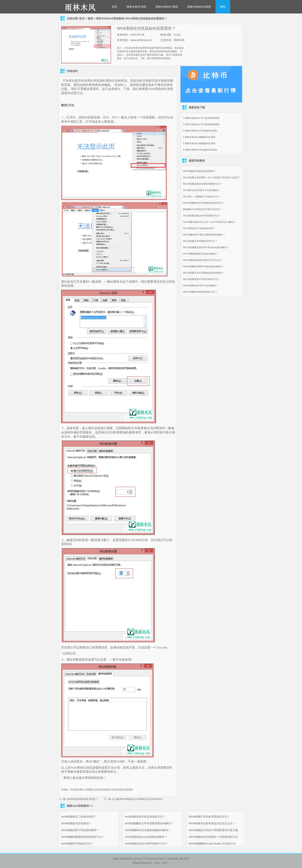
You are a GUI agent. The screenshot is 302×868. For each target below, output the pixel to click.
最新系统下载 (197, 107)
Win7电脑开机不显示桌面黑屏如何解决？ (204, 235)
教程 (223, 7)
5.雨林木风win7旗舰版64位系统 (199, 143)
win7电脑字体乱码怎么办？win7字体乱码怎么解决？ (210, 222)
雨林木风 (137, 863)
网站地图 (173, 859)
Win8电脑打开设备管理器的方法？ (209, 817)
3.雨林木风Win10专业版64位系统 (200, 131)
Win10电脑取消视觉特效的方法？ (200, 292)
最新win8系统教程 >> (80, 806)
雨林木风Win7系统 (167, 7)
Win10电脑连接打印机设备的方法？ (201, 279)
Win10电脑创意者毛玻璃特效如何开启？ (204, 203)
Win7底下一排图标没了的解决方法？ (202, 197)
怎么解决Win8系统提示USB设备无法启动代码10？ (138, 799)
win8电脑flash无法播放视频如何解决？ (148, 830)
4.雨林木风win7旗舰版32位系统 (199, 137)
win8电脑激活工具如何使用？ (79, 817)
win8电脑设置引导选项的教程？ (80, 830)
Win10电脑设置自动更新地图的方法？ (202, 184)
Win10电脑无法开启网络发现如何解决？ (204, 273)
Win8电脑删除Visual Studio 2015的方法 (212, 844)
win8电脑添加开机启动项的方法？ (145, 817)
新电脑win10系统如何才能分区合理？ (202, 209)
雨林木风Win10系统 (199, 7)
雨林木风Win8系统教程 (110, 18)
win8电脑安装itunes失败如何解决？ (146, 837)
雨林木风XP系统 (136, 7)
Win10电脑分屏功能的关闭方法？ (200, 241)
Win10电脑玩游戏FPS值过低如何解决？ (203, 266)
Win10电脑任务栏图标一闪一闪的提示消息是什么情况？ (212, 178)
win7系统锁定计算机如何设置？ (199, 228)
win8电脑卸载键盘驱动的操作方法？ (83, 837)
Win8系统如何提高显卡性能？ (82, 799)
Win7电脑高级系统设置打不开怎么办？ (203, 260)
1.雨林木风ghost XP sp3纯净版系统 (201, 118)
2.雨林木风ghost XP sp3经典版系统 (201, 124)
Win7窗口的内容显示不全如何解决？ (202, 190)
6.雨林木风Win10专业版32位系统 (200, 150)
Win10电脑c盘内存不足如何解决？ (201, 286)
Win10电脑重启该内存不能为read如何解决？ (206, 247)
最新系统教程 (197, 161)
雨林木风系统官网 (122, 859)
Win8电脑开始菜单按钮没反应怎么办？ (212, 823)
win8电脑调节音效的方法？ (77, 844)
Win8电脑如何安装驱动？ (76, 823)
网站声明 (184, 859)
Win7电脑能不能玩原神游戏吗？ (199, 171)
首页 (115, 7)
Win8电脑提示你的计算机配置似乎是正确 (213, 830)
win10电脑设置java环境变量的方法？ (202, 216)
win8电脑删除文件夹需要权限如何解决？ (149, 823)
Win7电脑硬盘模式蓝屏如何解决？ (201, 254)
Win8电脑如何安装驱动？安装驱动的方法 (213, 837)
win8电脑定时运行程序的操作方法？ (146, 844)
